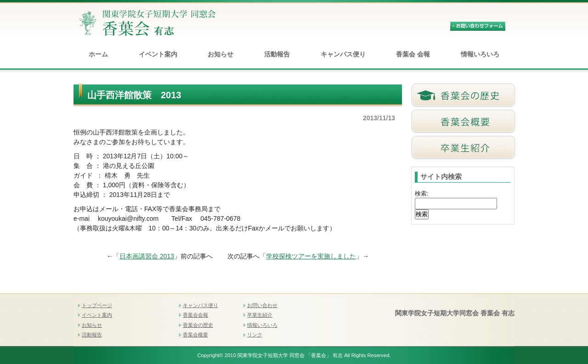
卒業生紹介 (260, 315)
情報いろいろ (480, 54)
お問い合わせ (262, 305)
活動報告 (277, 54)
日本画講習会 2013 (147, 256)
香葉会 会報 (413, 54)
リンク (255, 335)
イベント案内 (158, 54)
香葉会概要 (195, 335)
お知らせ (220, 54)
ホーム (98, 54)
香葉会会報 (195, 315)
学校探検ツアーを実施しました (311, 256)
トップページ (97, 305)
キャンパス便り (343, 54)
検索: (422, 193)
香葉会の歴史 (198, 325)
